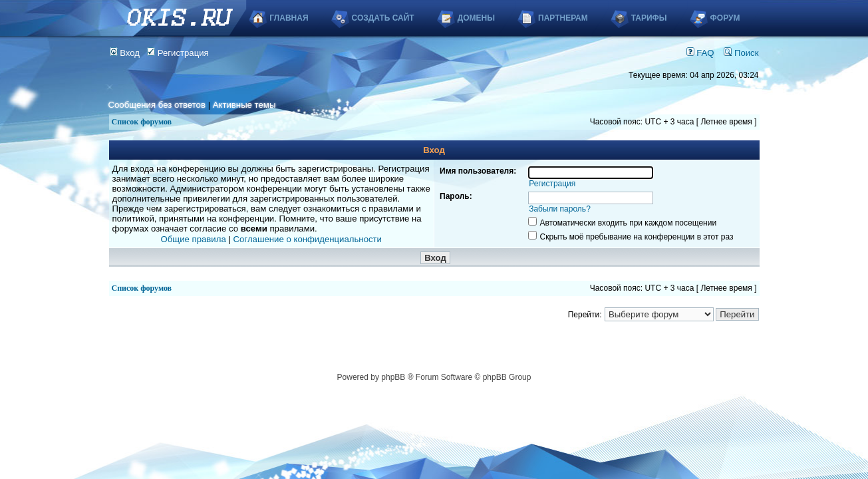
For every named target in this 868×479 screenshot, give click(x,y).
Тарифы (649, 18)
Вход (125, 53)
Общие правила (194, 239)
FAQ (700, 53)
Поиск (741, 53)
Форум (725, 18)
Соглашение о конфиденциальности (308, 239)
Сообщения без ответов (157, 105)
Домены (476, 18)
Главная (289, 18)
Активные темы (244, 105)
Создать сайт (383, 18)
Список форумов (142, 122)
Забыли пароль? (560, 209)
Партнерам (563, 18)
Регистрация (178, 53)
